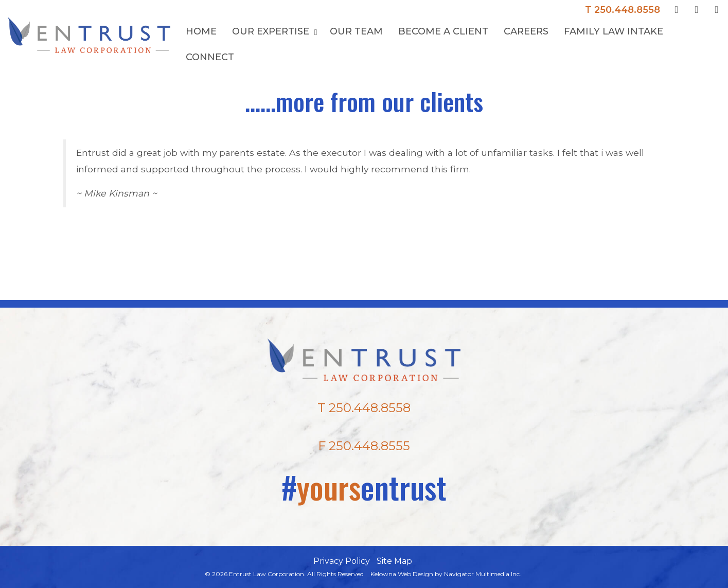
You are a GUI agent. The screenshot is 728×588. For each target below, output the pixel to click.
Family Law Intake (614, 31)
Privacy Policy (342, 561)
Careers (526, 31)
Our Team (356, 31)
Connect (210, 57)
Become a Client (443, 31)
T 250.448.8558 (623, 10)
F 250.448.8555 (364, 446)
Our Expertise (272, 31)
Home (201, 31)
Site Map (394, 561)
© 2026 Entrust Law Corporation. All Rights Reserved (284, 574)
